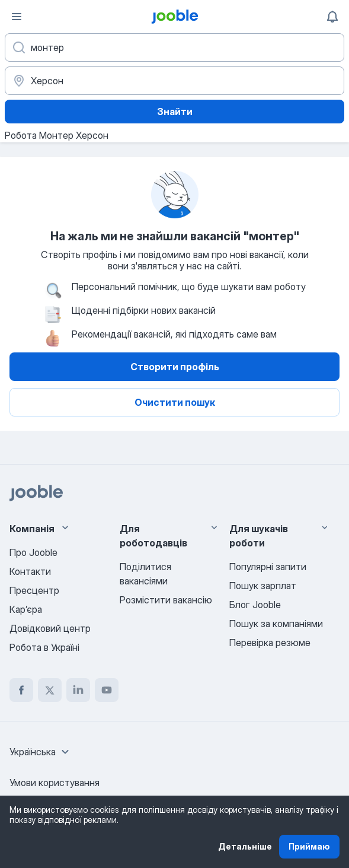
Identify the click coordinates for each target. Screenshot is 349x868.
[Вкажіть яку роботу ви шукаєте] (174, 47)
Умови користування (55, 783)
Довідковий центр (50, 628)
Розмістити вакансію (166, 600)
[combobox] (41, 752)
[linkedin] (78, 690)
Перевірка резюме (270, 643)
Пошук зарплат (263, 586)
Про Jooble (33, 552)
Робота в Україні (44, 647)
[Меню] (17, 17)
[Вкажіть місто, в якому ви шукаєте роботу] (174, 81)
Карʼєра (26, 609)
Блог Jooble (255, 605)
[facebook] (21, 690)
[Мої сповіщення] (332, 17)
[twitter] (50, 690)
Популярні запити (268, 567)
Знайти (175, 112)
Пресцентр (34, 590)
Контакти (30, 571)
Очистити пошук (175, 402)
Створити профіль (175, 367)
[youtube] (107, 690)
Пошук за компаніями (276, 624)
